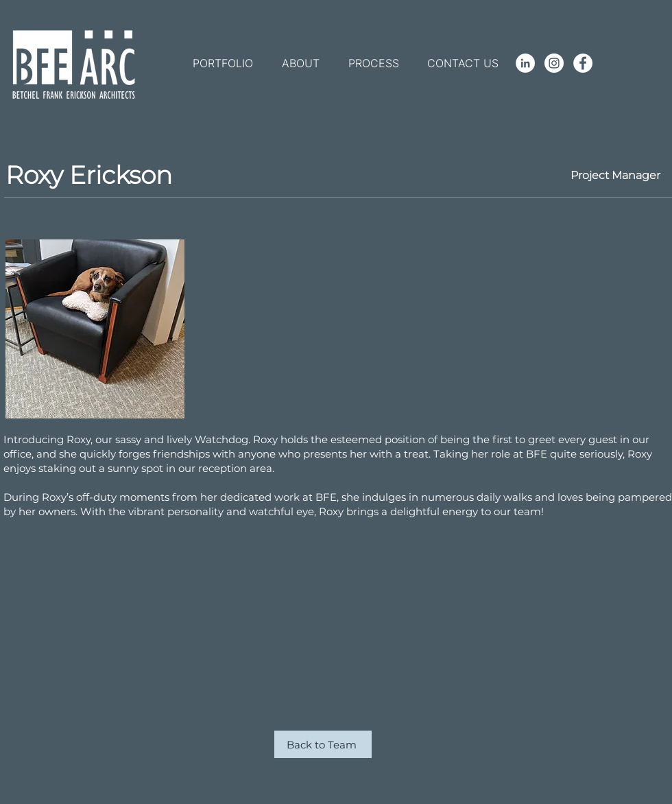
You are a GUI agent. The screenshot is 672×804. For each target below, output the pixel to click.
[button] (223, 63)
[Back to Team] (323, 744)
